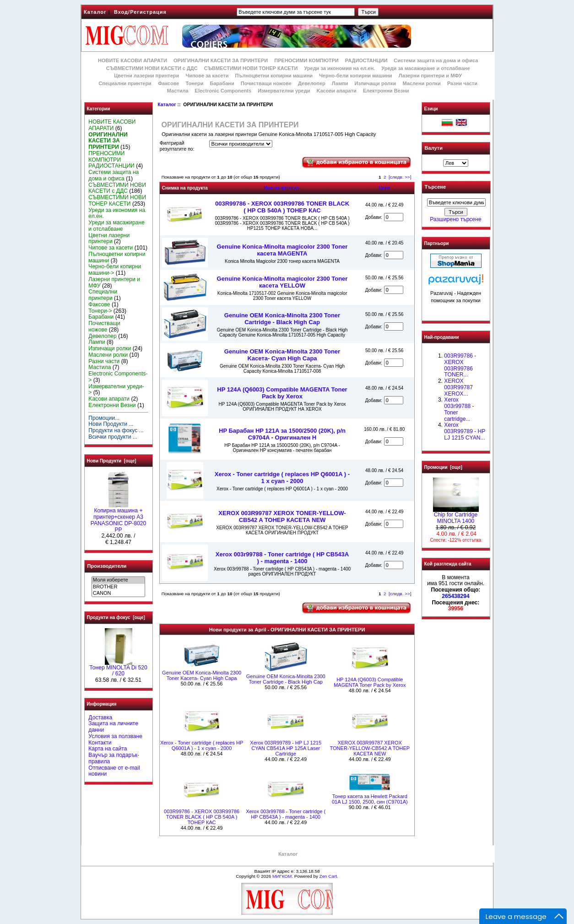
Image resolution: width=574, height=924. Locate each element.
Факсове (168, 83)
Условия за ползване (115, 736)
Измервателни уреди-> (116, 390)
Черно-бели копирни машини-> (115, 270)
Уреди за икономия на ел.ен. (339, 68)
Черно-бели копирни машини (355, 76)
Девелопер (312, 83)
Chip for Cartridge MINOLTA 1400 (456, 516)
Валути (434, 148)
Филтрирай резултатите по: (177, 146)
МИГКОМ (282, 876)
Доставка (100, 717)
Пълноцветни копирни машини (274, 76)
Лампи (340, 83)
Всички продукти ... (113, 437)
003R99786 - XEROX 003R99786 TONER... (460, 365)
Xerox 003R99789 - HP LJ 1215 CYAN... (465, 431)
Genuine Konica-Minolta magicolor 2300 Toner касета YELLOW (282, 282)
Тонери (194, 83)
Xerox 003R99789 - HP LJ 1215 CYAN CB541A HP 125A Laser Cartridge (286, 748)
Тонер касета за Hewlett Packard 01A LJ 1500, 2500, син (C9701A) (370, 799)
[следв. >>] (400, 177)
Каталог (95, 12)
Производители (107, 566)
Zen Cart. (329, 876)
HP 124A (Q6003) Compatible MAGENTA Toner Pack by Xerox (282, 393)
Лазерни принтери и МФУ (430, 76)
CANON (118, 593)
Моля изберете (118, 580)
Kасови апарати (337, 91)
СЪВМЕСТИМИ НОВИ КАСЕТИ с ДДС (152, 68)
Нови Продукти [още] (112, 461)
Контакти (100, 743)
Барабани (222, 83)
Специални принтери (125, 83)
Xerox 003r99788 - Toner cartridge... (459, 409)
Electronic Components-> (118, 377)
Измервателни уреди (284, 91)
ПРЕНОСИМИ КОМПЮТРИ (306, 60)
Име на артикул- (282, 188)
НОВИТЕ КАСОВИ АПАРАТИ (133, 60)
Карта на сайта (108, 749)
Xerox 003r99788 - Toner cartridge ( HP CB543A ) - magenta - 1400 (282, 558)
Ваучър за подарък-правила (114, 758)
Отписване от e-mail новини (114, 771)
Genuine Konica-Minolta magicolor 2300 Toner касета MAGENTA (282, 250)
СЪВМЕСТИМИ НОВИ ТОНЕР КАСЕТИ (251, 68)
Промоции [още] (443, 467)
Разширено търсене (455, 219)
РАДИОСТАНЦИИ (366, 60)
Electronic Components (223, 91)
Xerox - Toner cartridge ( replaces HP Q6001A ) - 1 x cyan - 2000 (282, 478)
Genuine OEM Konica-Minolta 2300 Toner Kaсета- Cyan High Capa (282, 355)
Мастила (178, 91)
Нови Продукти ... (111, 424)
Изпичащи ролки (376, 83)
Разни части (462, 83)
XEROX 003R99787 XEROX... (458, 387)
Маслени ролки (421, 83)
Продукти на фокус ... (116, 430)
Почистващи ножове (266, 83)
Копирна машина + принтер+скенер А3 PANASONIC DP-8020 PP (118, 518)
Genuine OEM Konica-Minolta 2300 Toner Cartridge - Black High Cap (282, 319)
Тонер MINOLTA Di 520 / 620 (118, 669)
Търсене (435, 187)
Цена (384, 188)
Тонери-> (100, 311)
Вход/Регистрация (140, 12)
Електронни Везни (386, 91)
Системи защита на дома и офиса (436, 60)
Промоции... (104, 418)
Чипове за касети (207, 76)
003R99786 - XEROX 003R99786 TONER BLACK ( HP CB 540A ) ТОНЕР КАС (282, 207)
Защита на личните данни (113, 727)
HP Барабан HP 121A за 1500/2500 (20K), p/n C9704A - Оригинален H (282, 434)
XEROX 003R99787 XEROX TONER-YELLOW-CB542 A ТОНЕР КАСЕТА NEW (282, 516)
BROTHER (118, 587)
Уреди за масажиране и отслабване (425, 68)
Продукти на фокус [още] (116, 617)
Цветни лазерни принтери (146, 76)
